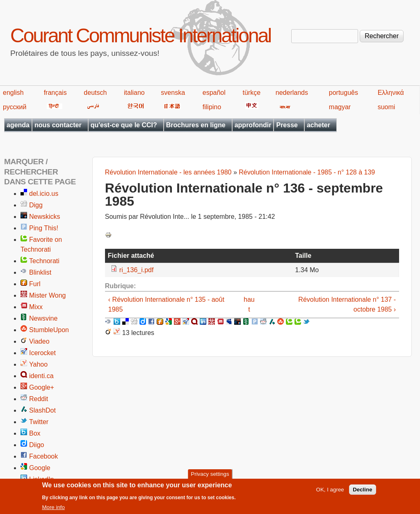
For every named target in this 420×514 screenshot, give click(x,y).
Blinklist (40, 272)
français (55, 93)
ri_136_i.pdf (137, 270)
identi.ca (41, 376)
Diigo (37, 445)
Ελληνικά (391, 93)
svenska (173, 93)
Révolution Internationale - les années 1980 (168, 172)
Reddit (39, 399)
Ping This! (44, 228)
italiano (134, 93)
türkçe (251, 93)
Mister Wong (48, 295)
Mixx (36, 307)
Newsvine (43, 318)
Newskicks (45, 217)
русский (15, 107)
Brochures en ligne (196, 125)
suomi (387, 107)
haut (249, 304)
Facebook (43, 456)
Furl (35, 284)
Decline (362, 492)
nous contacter (58, 125)
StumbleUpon (49, 330)
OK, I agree (330, 492)
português (344, 93)
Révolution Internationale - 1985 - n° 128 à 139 (307, 172)
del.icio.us (44, 194)
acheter (318, 125)
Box (35, 433)
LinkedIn (42, 479)
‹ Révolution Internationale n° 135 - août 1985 (166, 304)
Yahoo (38, 364)
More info (53, 510)
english (13, 93)
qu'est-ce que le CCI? (124, 125)
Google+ (42, 387)
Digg (36, 205)
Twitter (39, 422)
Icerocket (42, 353)
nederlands (292, 93)
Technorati (44, 261)
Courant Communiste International (140, 36)
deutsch (95, 93)
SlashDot (42, 410)
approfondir (253, 125)
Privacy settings (210, 476)
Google (40, 468)
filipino (212, 107)
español (214, 93)
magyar (340, 107)
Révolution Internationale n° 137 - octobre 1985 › (347, 304)
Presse (287, 125)
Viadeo (39, 341)
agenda (18, 125)
